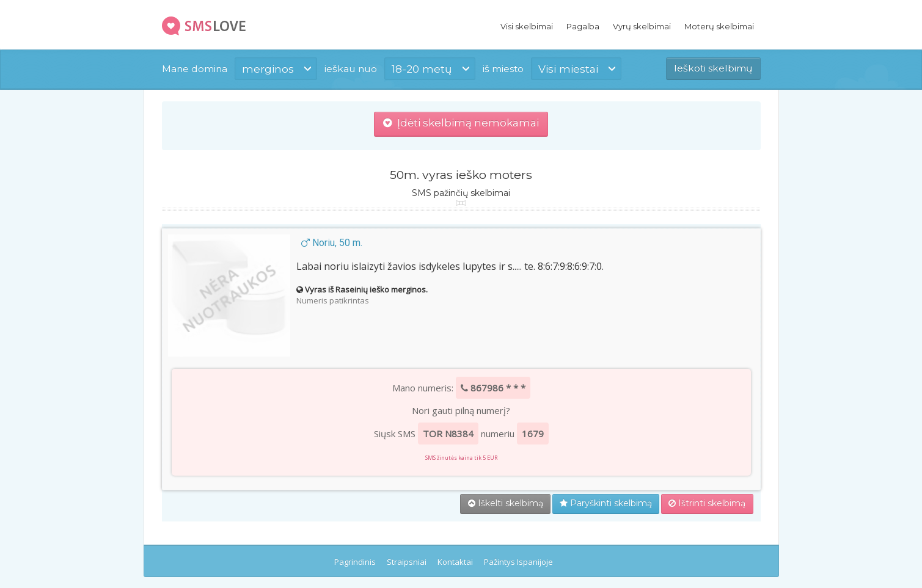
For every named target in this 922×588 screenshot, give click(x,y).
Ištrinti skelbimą (707, 503)
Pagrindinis (355, 562)
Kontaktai (455, 562)
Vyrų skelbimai (642, 26)
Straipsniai (407, 562)
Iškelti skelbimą (506, 503)
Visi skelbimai (527, 26)
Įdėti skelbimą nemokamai (461, 123)
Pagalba (583, 26)
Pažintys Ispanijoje (518, 562)
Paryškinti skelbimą (606, 503)
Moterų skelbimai (719, 26)
